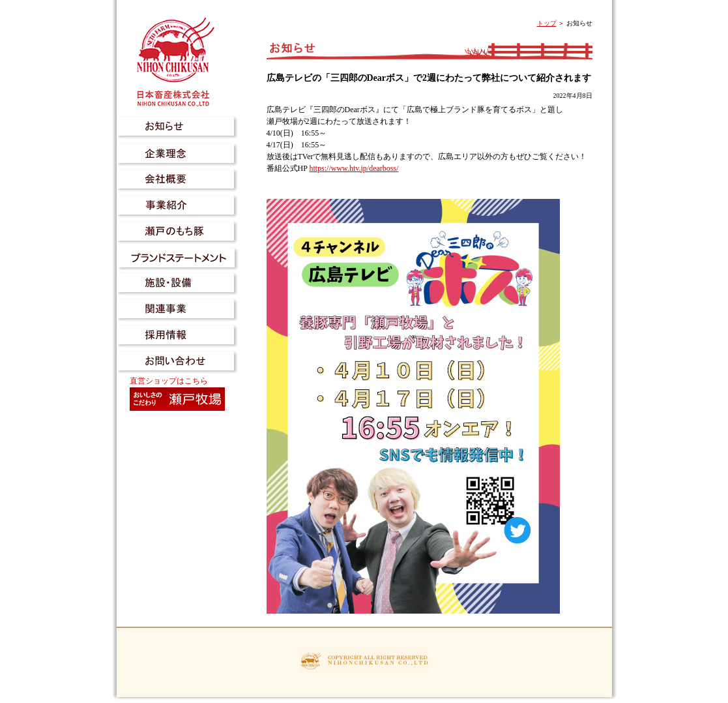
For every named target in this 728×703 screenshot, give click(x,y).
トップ (547, 23)
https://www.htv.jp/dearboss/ (354, 168)
